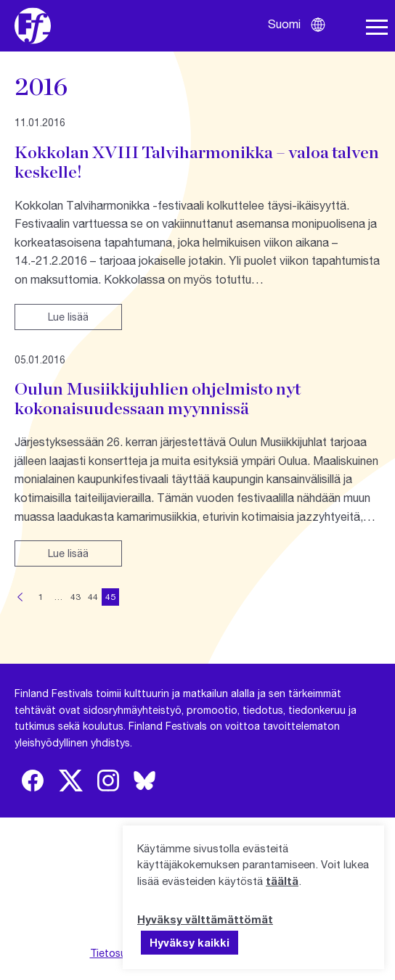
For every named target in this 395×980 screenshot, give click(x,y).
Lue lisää (68, 317)
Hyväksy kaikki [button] (190, 942)
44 (93, 597)
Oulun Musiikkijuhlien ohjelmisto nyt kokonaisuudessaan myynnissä (158, 398)
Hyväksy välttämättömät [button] (205, 919)
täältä (282, 881)
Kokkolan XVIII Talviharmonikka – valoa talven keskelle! (197, 162)
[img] (33, 781)
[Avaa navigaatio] (377, 28)
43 (76, 597)
